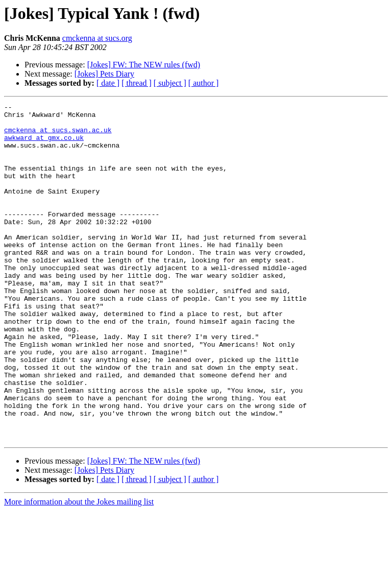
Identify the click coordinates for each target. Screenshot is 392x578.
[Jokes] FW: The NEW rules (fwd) (144, 65)
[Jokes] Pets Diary (104, 74)
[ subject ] (170, 83)
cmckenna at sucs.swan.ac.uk (58, 136)
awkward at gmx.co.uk (44, 145)
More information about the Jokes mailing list (79, 569)
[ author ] (204, 83)
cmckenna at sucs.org (97, 38)
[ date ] (108, 83)
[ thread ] (137, 83)
